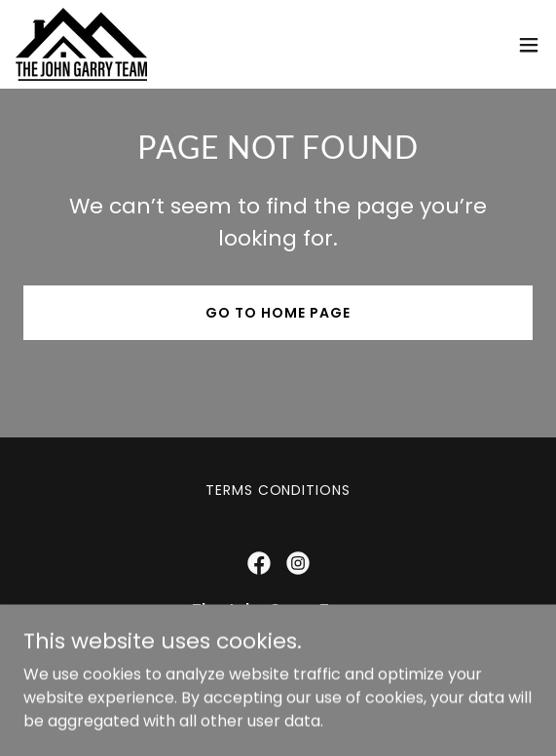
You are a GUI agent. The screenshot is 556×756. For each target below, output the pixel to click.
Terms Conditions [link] (278, 490)
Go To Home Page (278, 313)
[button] (529, 45)
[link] (81, 44)
